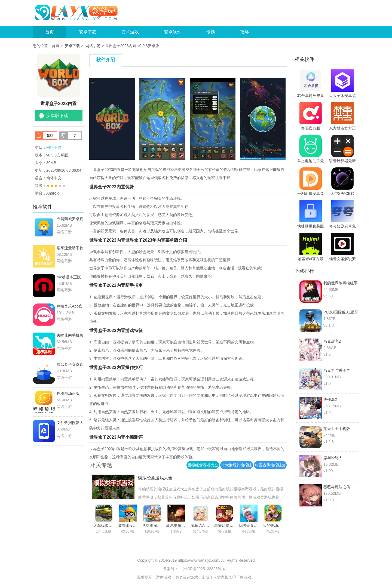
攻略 (244, 32)
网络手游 (93, 46)
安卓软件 (173, 32)
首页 (50, 32)
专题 (211, 32)
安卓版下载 (57, 116)
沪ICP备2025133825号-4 (204, 569)
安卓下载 (88, 32)
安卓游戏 (130, 32)
